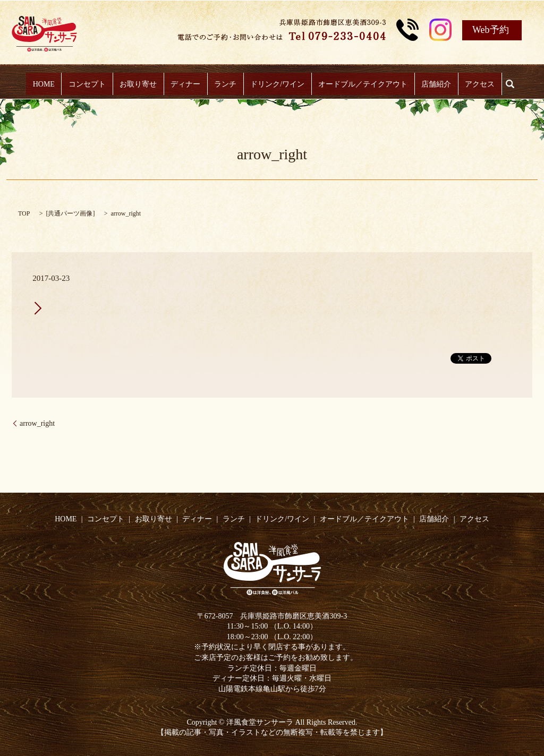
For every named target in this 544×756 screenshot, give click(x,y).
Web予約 (491, 30)
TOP (24, 213)
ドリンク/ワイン (275, 84)
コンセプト (96, 84)
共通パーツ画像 (70, 213)
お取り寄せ (144, 84)
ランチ (225, 84)
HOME (56, 84)
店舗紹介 (428, 84)
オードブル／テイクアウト (357, 84)
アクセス (468, 84)
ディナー (189, 84)
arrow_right (37, 423)
